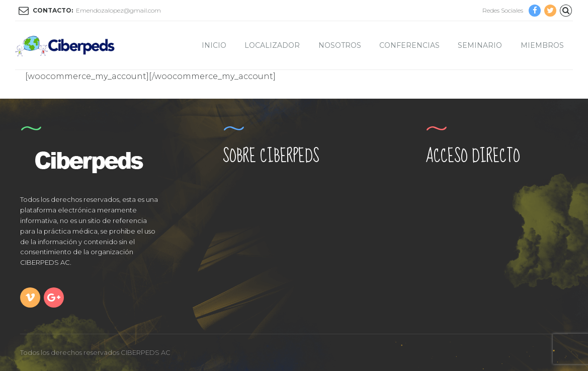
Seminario (480, 45)
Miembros (542, 45)
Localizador (272, 45)
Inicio (214, 45)
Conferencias (409, 45)
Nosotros (340, 45)
